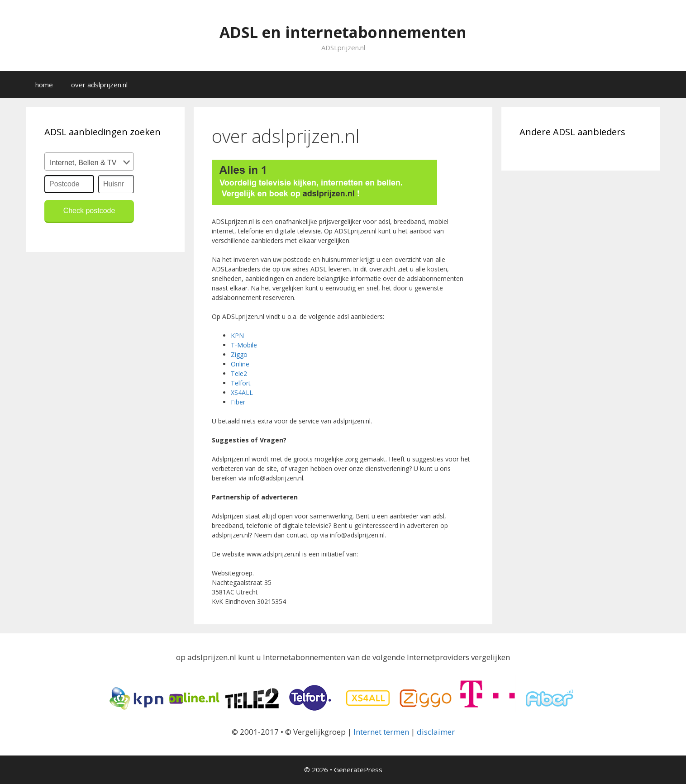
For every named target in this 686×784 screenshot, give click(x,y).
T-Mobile (244, 345)
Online (240, 364)
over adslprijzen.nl (99, 85)
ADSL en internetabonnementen (343, 30)
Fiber (238, 402)
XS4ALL (242, 392)
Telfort (241, 383)
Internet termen (381, 732)
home (44, 85)
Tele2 (239, 373)
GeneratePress (358, 770)
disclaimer (436, 732)
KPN (237, 335)
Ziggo (239, 354)
